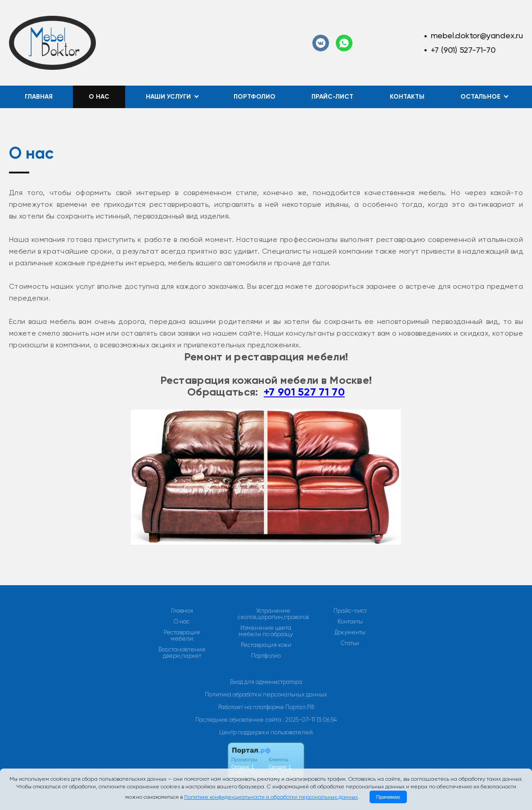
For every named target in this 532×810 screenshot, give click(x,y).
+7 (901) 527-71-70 (463, 50)
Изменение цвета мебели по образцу (266, 631)
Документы (350, 633)
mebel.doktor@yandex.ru (477, 35)
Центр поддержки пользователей (266, 732)
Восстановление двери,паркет (182, 653)
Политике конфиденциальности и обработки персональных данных (271, 797)
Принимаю (388, 797)
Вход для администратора (266, 682)
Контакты (407, 97)
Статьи (350, 643)
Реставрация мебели (182, 636)
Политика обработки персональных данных (266, 694)
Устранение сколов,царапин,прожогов (273, 614)
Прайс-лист (332, 97)
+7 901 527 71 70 (304, 392)
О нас (99, 97)
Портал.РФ (300, 707)
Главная (39, 97)
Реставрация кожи (266, 645)
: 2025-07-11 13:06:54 (310, 720)
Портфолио (255, 97)
